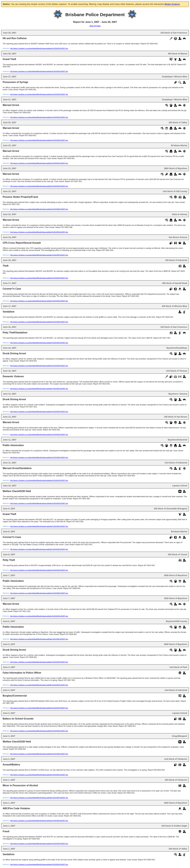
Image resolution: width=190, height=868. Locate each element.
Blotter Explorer (172, 4)
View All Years (95, 26)
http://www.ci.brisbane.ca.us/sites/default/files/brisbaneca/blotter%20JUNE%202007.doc (39, 49)
